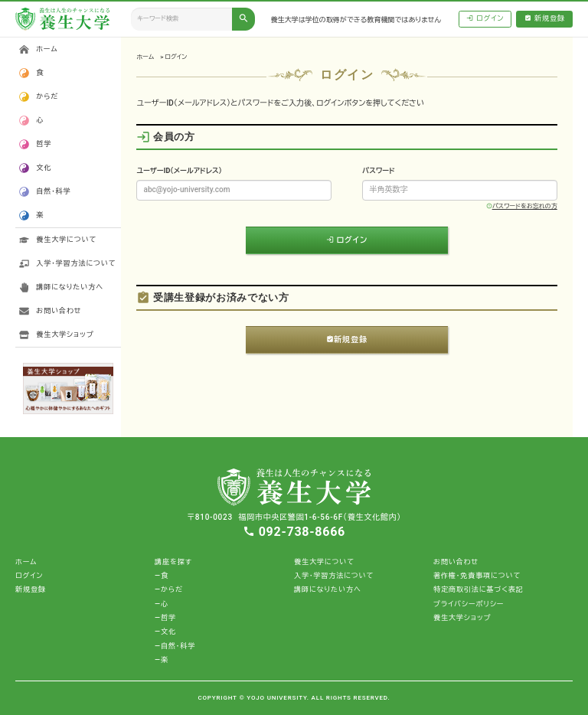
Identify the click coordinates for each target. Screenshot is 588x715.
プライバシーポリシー (469, 604)
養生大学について (66, 240)
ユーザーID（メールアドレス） (179, 171)
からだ (47, 96)
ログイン (485, 19)
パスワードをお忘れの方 (522, 206)
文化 (44, 168)
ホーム (145, 57)
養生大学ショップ (65, 335)
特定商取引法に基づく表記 (479, 589)
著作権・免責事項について (477, 576)
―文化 (165, 632)
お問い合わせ (59, 311)
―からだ (169, 589)
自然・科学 (53, 191)
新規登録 (545, 19)
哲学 (44, 144)
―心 (162, 604)
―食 (162, 576)
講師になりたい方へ (70, 287)
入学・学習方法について (76, 263)
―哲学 (165, 618)
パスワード (379, 171)
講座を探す (173, 562)
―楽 (162, 660)
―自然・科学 (175, 646)
